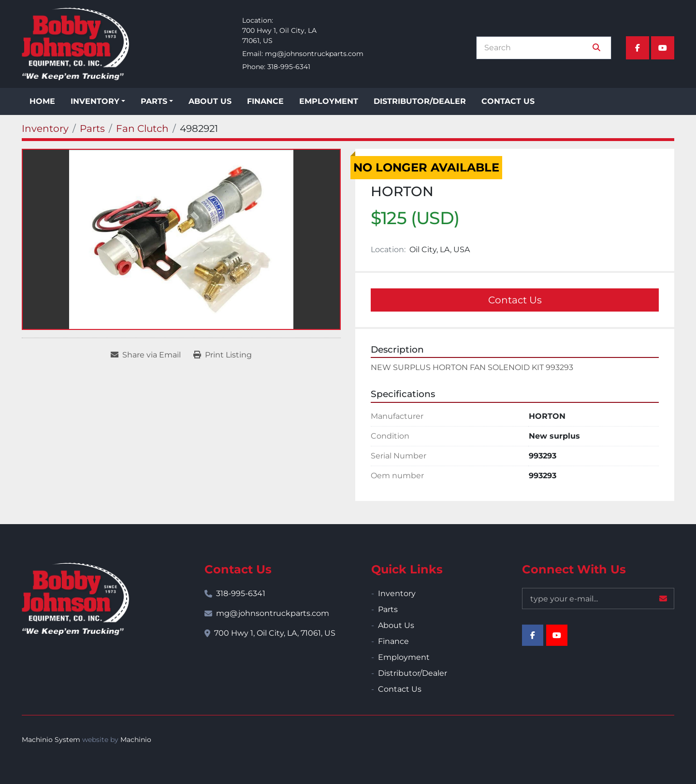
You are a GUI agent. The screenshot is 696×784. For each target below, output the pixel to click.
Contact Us (508, 101)
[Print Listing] (223, 355)
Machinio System (51, 740)
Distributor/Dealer (420, 101)
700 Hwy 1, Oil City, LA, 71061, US (275, 633)
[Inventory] (45, 128)
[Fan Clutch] (142, 128)
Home (42, 101)
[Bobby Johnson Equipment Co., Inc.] (75, 599)
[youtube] (663, 48)
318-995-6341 (289, 67)
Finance (265, 101)
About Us (210, 101)
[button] (98, 101)
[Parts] (92, 128)
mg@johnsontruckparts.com (314, 54)
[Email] (598, 599)
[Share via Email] (146, 355)
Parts (154, 101)
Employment (329, 101)
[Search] (537, 48)
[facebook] (638, 48)
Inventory (95, 101)
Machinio (136, 740)
